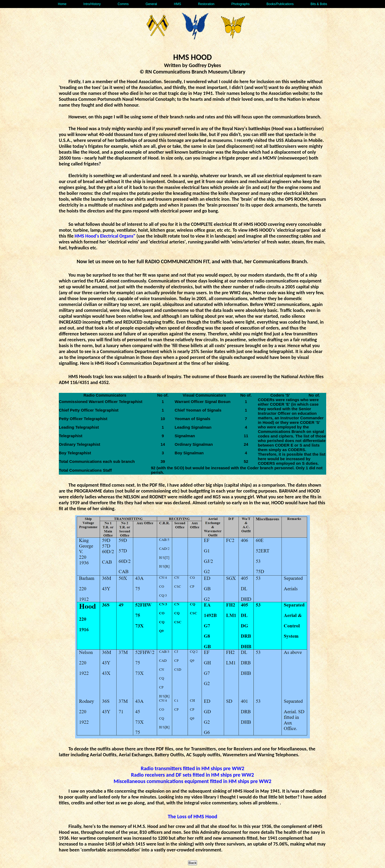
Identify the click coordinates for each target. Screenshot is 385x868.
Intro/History (92, 4)
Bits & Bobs (319, 4)
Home (62, 4)
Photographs (240, 4)
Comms (123, 4)
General (151, 4)
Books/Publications (280, 4)
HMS (178, 4)
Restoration (206, 4)
